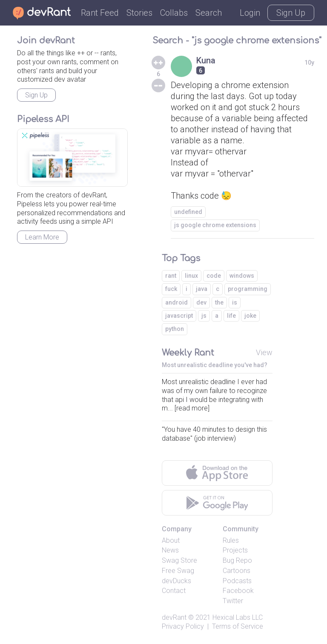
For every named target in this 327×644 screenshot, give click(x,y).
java (202, 289)
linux (191, 276)
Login (250, 13)
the (219, 302)
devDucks (176, 581)
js (204, 316)
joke (250, 316)
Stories (139, 13)
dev (201, 302)
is (235, 302)
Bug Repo (237, 560)
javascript (179, 316)
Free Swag (178, 571)
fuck (171, 289)
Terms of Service (238, 626)
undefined (188, 212)
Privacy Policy (183, 626)
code (214, 276)
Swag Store (179, 560)
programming (248, 289)
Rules (231, 540)
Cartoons (237, 571)
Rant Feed (100, 13)
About (171, 540)
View (264, 352)
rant (171, 276)
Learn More (42, 237)
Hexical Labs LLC (238, 617)
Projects (235, 550)
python (175, 329)
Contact (174, 591)
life (231, 316)
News (170, 550)
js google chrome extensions (215, 225)
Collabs (174, 13)
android (176, 302)
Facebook (238, 591)
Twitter (233, 601)
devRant (174, 617)
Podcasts (237, 581)
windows (242, 276)
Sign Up (291, 13)
